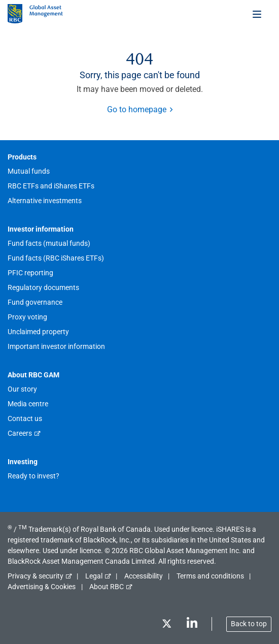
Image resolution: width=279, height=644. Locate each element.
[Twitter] (166, 625)
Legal (94, 576)
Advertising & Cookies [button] (42, 587)
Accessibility (144, 576)
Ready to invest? (33, 476)
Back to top (249, 624)
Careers (20, 433)
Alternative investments (45, 201)
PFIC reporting (30, 273)
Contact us (25, 418)
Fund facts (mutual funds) (49, 243)
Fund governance (35, 302)
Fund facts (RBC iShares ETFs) (56, 258)
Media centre (28, 404)
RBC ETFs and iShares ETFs (51, 186)
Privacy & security (36, 576)
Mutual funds (29, 171)
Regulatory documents (43, 287)
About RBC (107, 587)
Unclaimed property (38, 332)
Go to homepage (137, 109)
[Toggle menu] (258, 14)
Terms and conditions (210, 576)
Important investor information (56, 346)
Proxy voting (27, 317)
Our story (22, 389)
